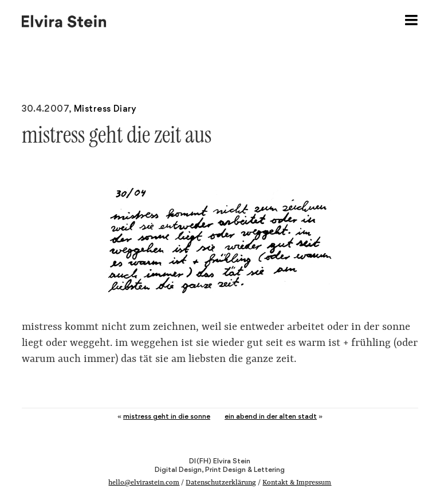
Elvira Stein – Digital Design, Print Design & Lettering (65, 20)
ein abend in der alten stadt (271, 416)
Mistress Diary (105, 109)
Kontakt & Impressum (297, 483)
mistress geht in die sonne (167, 416)
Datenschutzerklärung (221, 483)
